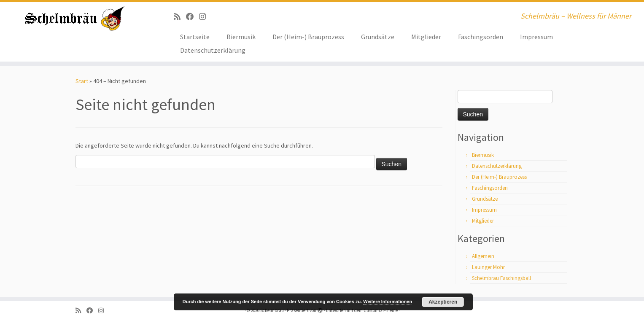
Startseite (195, 37)
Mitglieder (426, 37)
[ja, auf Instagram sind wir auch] (205, 17)
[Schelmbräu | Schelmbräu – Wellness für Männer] (74, 19)
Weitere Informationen (388, 301)
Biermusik (241, 37)
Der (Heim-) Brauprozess (308, 37)
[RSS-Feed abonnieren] (180, 17)
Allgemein (483, 256)
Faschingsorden (481, 37)
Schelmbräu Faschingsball (501, 278)
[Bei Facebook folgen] (193, 17)
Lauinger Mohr (488, 267)
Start (82, 81)
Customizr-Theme (381, 310)
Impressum (536, 37)
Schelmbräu (272, 310)
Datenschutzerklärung (213, 50)
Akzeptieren (443, 302)
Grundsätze (378, 37)
